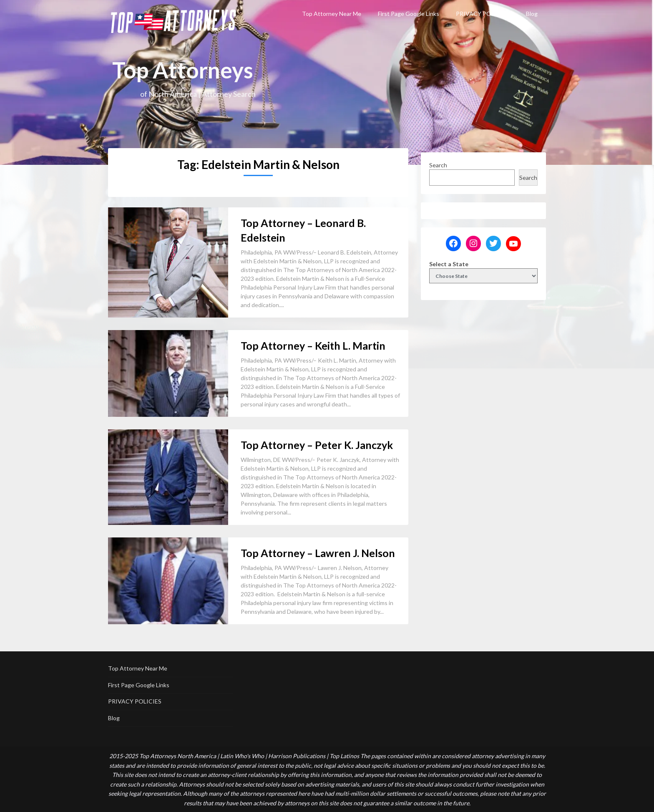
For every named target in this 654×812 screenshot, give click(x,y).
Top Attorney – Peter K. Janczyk (317, 445)
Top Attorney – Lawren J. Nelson (318, 553)
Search (438, 165)
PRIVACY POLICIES (483, 14)
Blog (532, 14)
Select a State (449, 264)
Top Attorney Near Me (332, 14)
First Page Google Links (409, 14)
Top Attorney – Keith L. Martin (313, 345)
